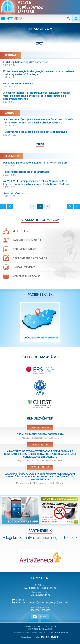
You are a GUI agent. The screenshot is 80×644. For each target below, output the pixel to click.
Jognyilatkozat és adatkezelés (40, 627)
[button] (6, 322)
